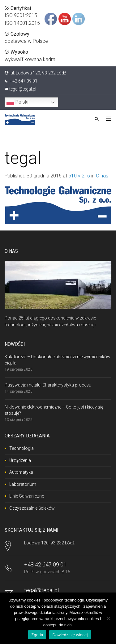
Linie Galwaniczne (27, 496)
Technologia (21, 448)
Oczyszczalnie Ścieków (32, 508)
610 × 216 (79, 176)
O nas (102, 176)
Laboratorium (23, 484)
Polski (17, 102)
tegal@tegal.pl (23, 89)
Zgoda (37, 635)
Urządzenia (20, 460)
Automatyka (21, 472)
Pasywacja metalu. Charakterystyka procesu (48, 385)
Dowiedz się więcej (70, 635)
